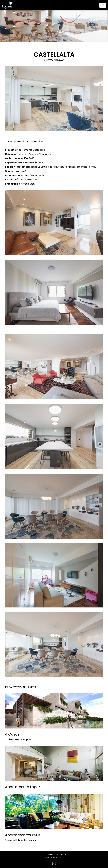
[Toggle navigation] (103, 5)
